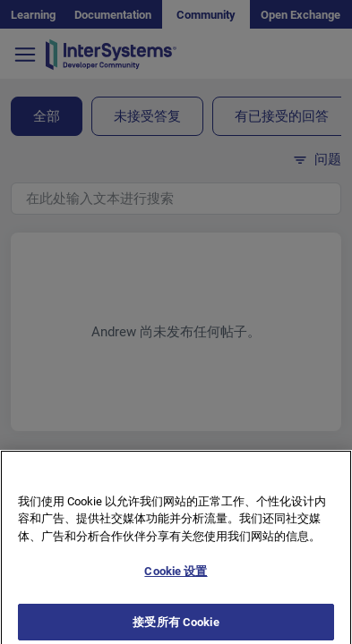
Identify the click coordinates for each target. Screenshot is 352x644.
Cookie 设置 (176, 578)
